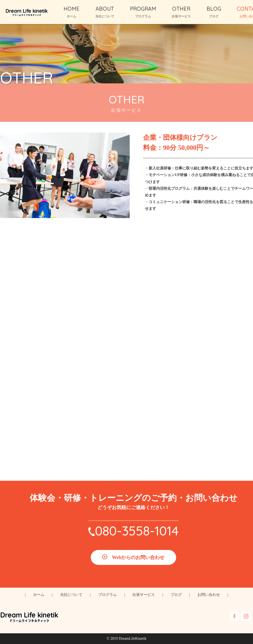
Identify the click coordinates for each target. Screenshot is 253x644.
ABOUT (105, 9)
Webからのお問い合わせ (138, 557)
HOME (72, 9)
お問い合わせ (209, 595)
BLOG (214, 9)
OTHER (181, 9)
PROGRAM (143, 9)
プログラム (108, 595)
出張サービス (144, 595)
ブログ (176, 595)
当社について (71, 595)
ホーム (39, 595)
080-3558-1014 (137, 531)
